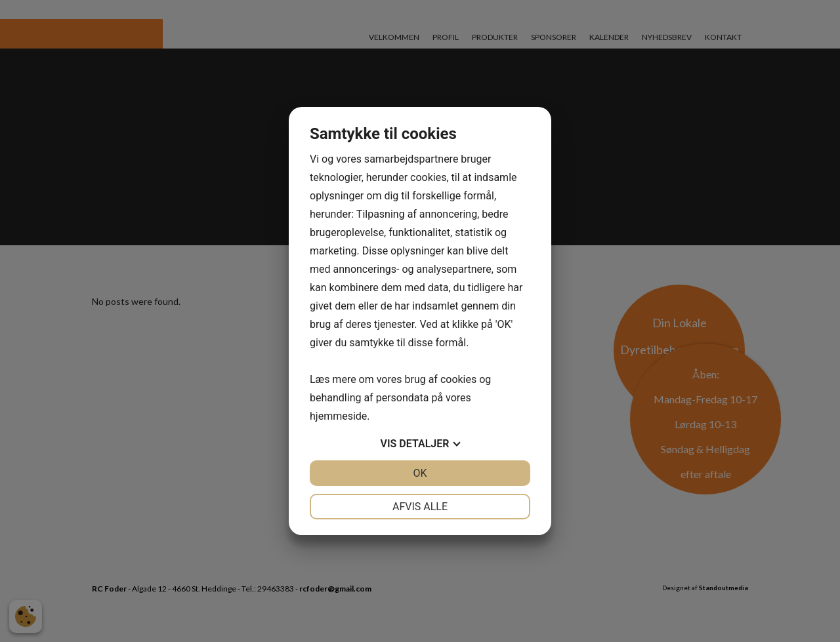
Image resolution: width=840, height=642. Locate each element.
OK (420, 473)
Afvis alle (420, 507)
